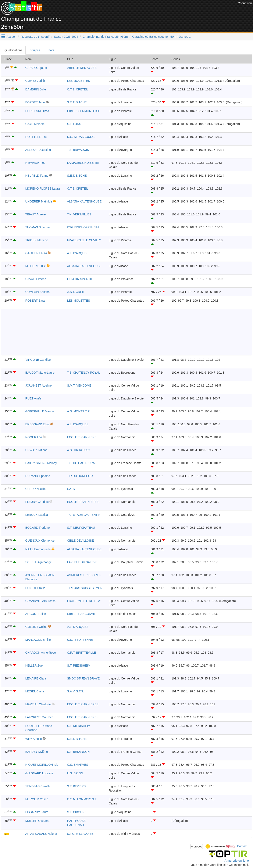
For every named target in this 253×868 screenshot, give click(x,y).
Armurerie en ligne (237, 861)
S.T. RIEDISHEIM (79, 666)
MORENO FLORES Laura (43, 189)
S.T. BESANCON (79, 752)
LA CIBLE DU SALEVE (82, 562)
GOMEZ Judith (35, 81)
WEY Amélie (34, 739)
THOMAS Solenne (38, 227)
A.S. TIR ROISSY (79, 450)
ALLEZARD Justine (38, 150)
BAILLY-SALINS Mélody (41, 463)
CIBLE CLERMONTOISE (84, 111)
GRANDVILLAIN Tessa (41, 601)
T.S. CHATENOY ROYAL (84, 373)
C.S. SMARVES (78, 765)
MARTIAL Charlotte (38, 704)
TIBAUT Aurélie (36, 214)
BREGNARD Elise (38, 424)
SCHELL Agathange (39, 562)
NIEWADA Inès (35, 163)
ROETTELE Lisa (36, 137)
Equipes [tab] (35, 50)
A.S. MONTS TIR (79, 411)
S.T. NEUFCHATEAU (81, 528)
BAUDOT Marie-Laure (40, 373)
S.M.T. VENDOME (79, 385)
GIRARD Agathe (36, 68)
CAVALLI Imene (36, 279)
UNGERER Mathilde (39, 201)
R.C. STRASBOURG (81, 137)
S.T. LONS (74, 124)
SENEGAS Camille (38, 786)
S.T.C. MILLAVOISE (80, 834)
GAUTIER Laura (36, 253)
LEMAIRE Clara (36, 678)
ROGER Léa (34, 437)
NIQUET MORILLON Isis (42, 765)
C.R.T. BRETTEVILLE (82, 653)
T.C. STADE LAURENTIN (84, 515)
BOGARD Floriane (38, 528)
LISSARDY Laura (37, 812)
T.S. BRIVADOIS (78, 150)
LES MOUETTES (79, 81)
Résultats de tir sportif (35, 37)
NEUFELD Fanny (37, 176)
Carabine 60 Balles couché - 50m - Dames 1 (161, 37)
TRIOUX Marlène (37, 240)
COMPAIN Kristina (38, 292)
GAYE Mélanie (35, 124)
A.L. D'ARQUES (78, 253)
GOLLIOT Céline (36, 627)
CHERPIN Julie (36, 489)
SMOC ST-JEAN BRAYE (83, 678)
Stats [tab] (51, 50)
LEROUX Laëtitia (37, 515)
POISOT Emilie (35, 588)
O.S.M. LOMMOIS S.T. (82, 799)
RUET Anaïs (34, 398)
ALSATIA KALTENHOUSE (84, 201)
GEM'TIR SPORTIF (80, 279)
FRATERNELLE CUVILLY (84, 240)
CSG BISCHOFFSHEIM (83, 227)
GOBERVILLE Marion (40, 411)
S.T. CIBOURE (77, 812)
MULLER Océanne (38, 821)
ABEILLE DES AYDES (82, 68)
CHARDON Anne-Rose (41, 653)
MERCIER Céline (37, 799)
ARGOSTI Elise (36, 614)
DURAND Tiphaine (38, 476)
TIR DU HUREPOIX (80, 476)
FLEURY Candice (37, 502)
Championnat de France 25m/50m (105, 37)
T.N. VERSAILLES (79, 214)
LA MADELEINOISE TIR (83, 163)
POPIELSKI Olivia (37, 111)
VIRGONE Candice (38, 360)
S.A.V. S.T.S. (76, 691)
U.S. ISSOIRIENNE (80, 640)
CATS (71, 489)
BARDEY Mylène (37, 752)
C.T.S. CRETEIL (78, 89)
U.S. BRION (75, 773)
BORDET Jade (35, 102)
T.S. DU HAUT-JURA (81, 463)
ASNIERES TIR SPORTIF (84, 575)
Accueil (11, 37)
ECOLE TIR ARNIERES (83, 437)
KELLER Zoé (34, 666)
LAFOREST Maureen (40, 717)
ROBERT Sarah (36, 301)
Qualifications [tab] (13, 50)
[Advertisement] (160, 11)
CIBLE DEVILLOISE (81, 541)
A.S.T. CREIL (76, 292)
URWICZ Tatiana (37, 450)
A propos (197, 847)
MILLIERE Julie (36, 266)
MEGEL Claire (35, 691)
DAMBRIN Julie (36, 89)
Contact (242, 846)
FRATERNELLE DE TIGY (84, 601)
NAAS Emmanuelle (38, 549)
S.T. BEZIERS (76, 786)
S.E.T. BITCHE (77, 102)
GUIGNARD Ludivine (39, 773)
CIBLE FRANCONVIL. (82, 614)
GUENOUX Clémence (40, 541)
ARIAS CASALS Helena (41, 834)
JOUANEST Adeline (39, 385)
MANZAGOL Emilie (38, 640)
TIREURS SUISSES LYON (85, 588)
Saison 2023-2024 (66, 37)
